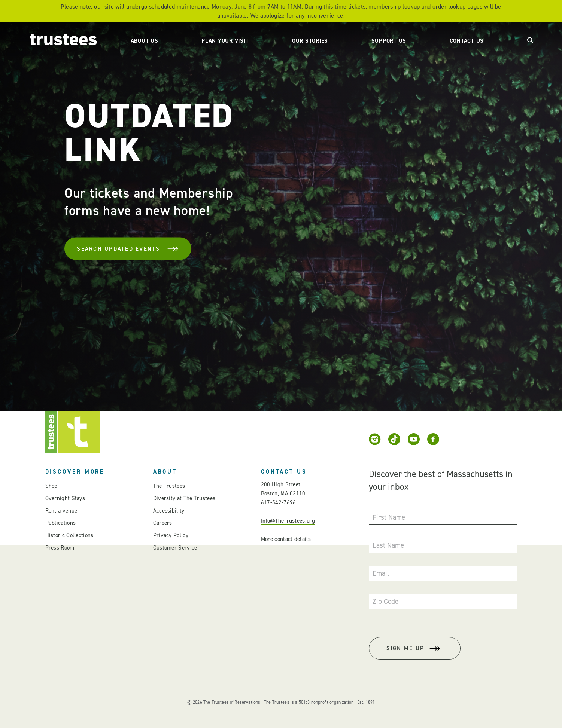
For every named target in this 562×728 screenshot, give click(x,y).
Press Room (60, 548)
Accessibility (169, 511)
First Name (389, 517)
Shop (51, 486)
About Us (145, 41)
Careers (163, 523)
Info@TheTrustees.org (288, 521)
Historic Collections (69, 535)
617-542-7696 (279, 502)
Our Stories (310, 41)
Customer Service (175, 548)
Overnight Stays (65, 498)
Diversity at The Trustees (184, 498)
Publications (61, 523)
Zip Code (385, 601)
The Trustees (169, 486)
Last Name (388, 545)
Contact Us (467, 41)
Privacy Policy (171, 535)
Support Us (389, 41)
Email (381, 573)
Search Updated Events (128, 249)
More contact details (286, 539)
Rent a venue (61, 511)
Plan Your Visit (225, 41)
